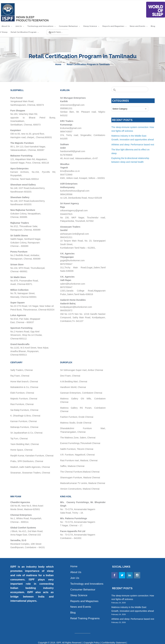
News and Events (137, 26)
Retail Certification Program (24, 32)
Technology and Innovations (40, 26)
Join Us (19, 26)
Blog (153, 26)
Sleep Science (90, 26)
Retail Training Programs (85, 618)
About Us (6, 26)
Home (58, 64)
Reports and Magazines (113, 26)
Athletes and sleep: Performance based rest (133, 145)
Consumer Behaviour (68, 26)
